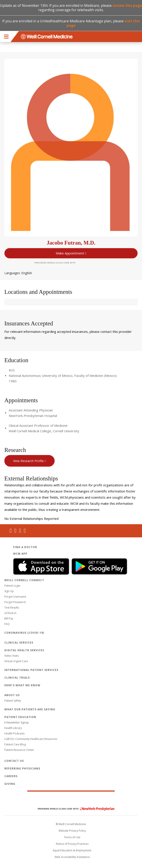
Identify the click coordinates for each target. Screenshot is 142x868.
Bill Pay (9, 618)
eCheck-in (10, 613)
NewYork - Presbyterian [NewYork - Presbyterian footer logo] (73, 809)
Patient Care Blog (15, 744)
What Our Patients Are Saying (30, 709)
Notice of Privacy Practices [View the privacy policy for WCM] (72, 844)
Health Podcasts (14, 733)
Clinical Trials (17, 678)
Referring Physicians (22, 768)
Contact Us (14, 761)
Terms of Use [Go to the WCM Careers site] (72, 837)
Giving (10, 784)
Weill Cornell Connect (24, 580)
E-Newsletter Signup (17, 722)
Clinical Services (19, 643)
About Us (12, 695)
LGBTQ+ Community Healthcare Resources (31, 739)
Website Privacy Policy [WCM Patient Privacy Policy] (72, 831)
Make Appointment (70, 253)
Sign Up (9, 591)
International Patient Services (31, 670)
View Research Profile (28, 461)
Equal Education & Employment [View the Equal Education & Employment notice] (72, 850)
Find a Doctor (25, 547)
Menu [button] (6, 37)
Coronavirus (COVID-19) (24, 633)
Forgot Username (15, 597)
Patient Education (20, 717)
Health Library (13, 728)
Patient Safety (13, 701)
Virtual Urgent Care (16, 661)
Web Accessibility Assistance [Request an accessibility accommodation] (72, 857)
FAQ (7, 624)
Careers (11, 776)
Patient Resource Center (19, 750)
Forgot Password (15, 602)
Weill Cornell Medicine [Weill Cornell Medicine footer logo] (71, 799)
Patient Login (12, 586)
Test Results (12, 608)
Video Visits (11, 656)
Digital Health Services (24, 650)
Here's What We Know (22, 685)
